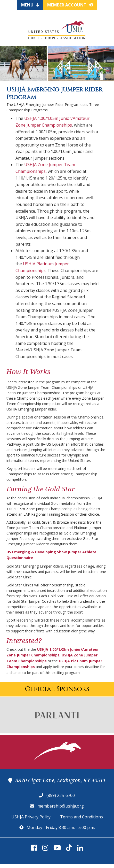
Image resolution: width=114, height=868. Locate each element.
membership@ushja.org (61, 806)
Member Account (70, 5)
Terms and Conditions (82, 817)
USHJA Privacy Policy (31, 817)
